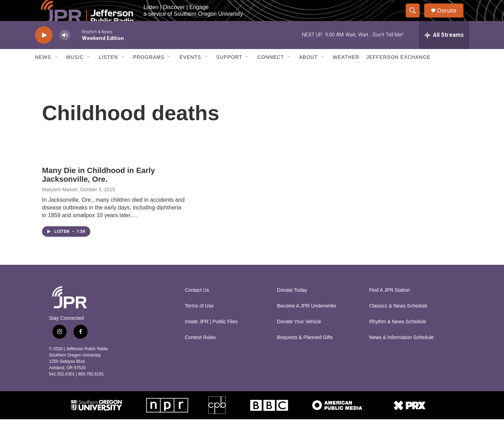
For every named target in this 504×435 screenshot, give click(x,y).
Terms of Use (199, 322)
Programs (149, 73)
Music (75, 73)
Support (229, 73)
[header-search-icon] (416, 19)
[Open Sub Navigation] (56, 73)
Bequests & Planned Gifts (305, 353)
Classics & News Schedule (398, 322)
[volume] (65, 51)
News (43, 73)
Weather (346, 73)
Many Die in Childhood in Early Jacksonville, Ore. (99, 191)
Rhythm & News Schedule (398, 337)
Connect (271, 73)
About (309, 73)
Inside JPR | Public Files (211, 337)
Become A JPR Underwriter (307, 322)
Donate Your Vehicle (299, 337)
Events (190, 73)
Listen (108, 73)
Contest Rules (200, 353)
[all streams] (444, 51)
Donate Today (292, 306)
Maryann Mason (59, 205)
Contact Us (197, 306)
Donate (451, 18)
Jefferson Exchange (399, 73)
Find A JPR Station (390, 306)
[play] (44, 51)
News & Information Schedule (401, 353)
